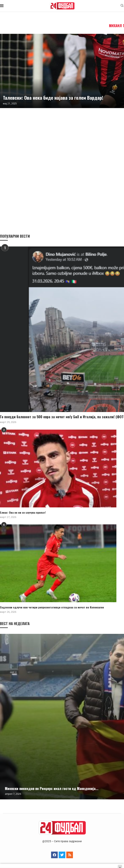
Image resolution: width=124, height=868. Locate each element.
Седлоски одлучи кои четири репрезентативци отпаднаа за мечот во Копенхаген (52, 607)
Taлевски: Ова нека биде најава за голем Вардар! (53, 98)
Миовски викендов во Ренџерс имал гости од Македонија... (52, 788)
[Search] (122, 6)
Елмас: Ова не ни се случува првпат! (23, 512)
